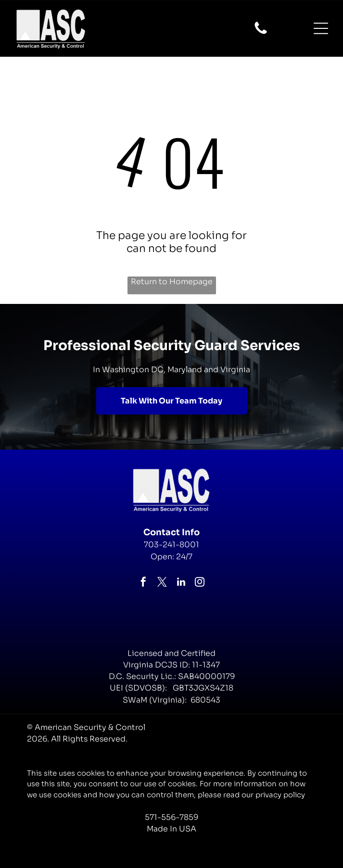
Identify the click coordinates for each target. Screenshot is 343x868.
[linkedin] (181, 583)
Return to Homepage (172, 282)
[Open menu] (321, 28)
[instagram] (200, 583)
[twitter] (162, 583)
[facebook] (143, 583)
